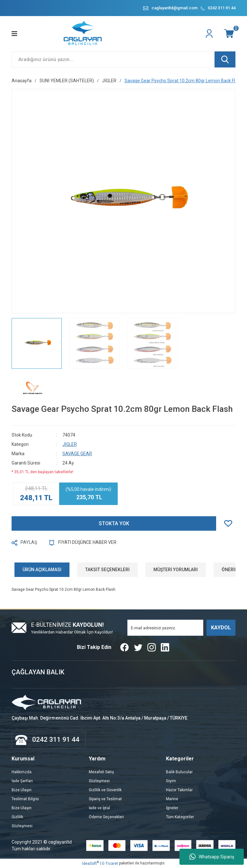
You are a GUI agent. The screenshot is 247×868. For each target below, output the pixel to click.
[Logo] (83, 34)
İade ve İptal (99, 808)
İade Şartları (22, 781)
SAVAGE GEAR (77, 454)
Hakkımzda (22, 772)
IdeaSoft (91, 863)
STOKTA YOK (114, 523)
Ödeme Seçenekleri (106, 817)
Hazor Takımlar (179, 790)
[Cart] (230, 34)
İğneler (172, 808)
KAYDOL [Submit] (221, 628)
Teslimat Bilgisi (25, 799)
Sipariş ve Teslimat (105, 799)
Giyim (171, 781)
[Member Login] (210, 34)
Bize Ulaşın (22, 790)
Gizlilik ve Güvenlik (105, 790)
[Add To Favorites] (230, 523)
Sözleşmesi (22, 826)
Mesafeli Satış (101, 772)
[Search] (123, 59)
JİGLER (70, 444)
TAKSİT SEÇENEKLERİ (107, 570)
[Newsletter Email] (165, 628)
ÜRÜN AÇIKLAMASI (42, 570)
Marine (172, 799)
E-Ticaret (110, 864)
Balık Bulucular (179, 772)
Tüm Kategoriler (180, 817)
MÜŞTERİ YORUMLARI (176, 570)
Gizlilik (17, 817)
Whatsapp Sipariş (212, 857)
